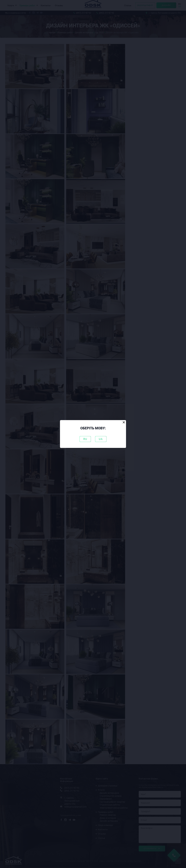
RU (85, 439)
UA (101, 439)
